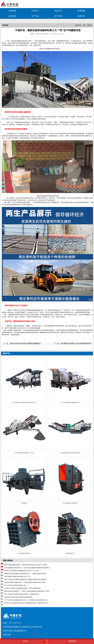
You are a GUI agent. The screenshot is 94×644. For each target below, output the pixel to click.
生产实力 (35, 16)
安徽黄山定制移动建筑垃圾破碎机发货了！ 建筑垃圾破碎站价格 (25, 574)
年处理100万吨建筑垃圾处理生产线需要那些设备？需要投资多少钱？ (27, 603)
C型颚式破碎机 (70, 553)
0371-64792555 (15, 623)
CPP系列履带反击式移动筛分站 (70, 453)
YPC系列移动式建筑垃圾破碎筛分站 (24, 403)
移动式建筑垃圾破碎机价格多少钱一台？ (18, 577)
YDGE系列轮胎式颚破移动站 (70, 403)
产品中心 (35, 11)
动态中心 (58, 11)
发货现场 (81, 11)
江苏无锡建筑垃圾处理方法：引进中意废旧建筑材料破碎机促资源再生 (27, 568)
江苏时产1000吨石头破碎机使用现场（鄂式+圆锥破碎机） (23, 588)
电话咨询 (72, 641)
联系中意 (81, 16)
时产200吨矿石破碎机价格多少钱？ (16, 585)
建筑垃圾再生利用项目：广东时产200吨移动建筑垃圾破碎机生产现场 (27, 591)
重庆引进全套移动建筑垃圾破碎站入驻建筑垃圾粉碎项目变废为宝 (26, 579)
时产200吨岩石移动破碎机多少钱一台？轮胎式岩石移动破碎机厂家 (26, 600)
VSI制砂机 (24, 503)
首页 (84, 25)
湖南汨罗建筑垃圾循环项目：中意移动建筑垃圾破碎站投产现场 (25, 582)
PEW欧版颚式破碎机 (24, 553)
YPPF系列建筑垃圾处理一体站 (24, 453)
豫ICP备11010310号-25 (23, 635)
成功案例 (12, 16)
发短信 (25, 641)
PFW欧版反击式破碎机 (70, 503)
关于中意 (58, 16)
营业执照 (36, 635)
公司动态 (5, 25)
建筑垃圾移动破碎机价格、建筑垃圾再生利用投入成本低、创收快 (26, 565)
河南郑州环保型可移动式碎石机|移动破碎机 (18, 597)
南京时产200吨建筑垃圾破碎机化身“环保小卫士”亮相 (23, 571)
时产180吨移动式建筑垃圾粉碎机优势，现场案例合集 (22, 594)
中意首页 (12, 11)
